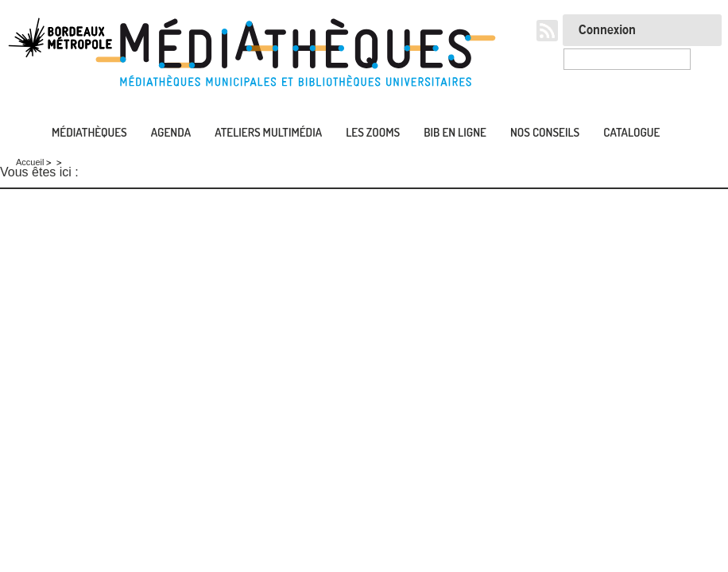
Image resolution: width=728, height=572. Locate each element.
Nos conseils (545, 132)
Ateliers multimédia (268, 132)
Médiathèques (89, 132)
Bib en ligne (455, 132)
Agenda (171, 132)
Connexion (607, 30)
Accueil (16, 133)
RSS (547, 31)
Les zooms (373, 132)
